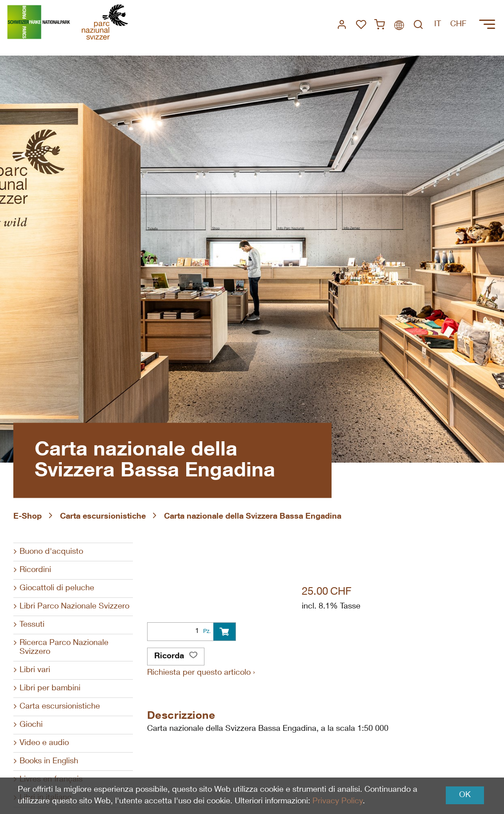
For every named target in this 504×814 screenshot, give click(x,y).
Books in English (49, 762)
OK (465, 795)
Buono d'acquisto (51, 552)
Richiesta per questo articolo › (201, 673)
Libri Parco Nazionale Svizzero (74, 607)
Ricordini (35, 570)
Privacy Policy (338, 802)
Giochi (31, 725)
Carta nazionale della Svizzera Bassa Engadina (253, 517)
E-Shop (28, 517)
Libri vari (35, 670)
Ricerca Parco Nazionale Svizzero (64, 648)
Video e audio (44, 743)
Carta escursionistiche (103, 517)
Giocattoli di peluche (57, 588)
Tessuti (32, 625)
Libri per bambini (50, 689)
